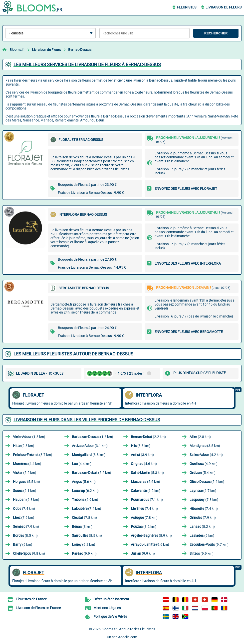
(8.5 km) (25, 536)
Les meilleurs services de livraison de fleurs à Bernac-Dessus (87, 64)
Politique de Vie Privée (110, 617)
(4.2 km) (206, 455)
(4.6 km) (144, 464)
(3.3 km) (141, 446)
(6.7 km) (203, 491)
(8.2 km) (144, 527)
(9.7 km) (209, 544)
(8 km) (82, 527)
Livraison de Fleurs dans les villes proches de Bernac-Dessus (87, 420)
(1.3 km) (29, 437)
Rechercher (216, 33)
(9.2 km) (84, 544)
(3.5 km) (205, 446)
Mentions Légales (107, 608)
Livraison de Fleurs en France (38, 608)
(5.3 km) (147, 473)
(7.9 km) (203, 518)
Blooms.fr (17, 50)
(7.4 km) (24, 509)
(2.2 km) (148, 437)
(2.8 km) (200, 437)
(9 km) (202, 536)
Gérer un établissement (111, 599)
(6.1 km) (25, 491)
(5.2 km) (25, 473)
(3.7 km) (33, 455)
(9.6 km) (150, 544)
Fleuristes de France (31, 599)
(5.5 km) (26, 482)
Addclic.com (128, 637)
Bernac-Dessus (80, 50)
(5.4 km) (203, 473)
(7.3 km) (204, 500)
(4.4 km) (27, 464)
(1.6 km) (93, 437)
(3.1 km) (90, 446)
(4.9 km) (204, 464)
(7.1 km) (147, 500)
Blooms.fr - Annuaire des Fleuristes (128, 629)
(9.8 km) (29, 553)
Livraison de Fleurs (224, 7)
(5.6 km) (84, 482)
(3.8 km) (89, 455)
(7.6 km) (24, 518)
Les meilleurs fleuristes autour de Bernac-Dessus (73, 354)
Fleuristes (187, 7)
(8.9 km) (151, 536)
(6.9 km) (85, 500)
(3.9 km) (142, 455)
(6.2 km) (85, 491)
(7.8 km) (84, 518)
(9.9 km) (84, 553)
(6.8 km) (26, 500)
